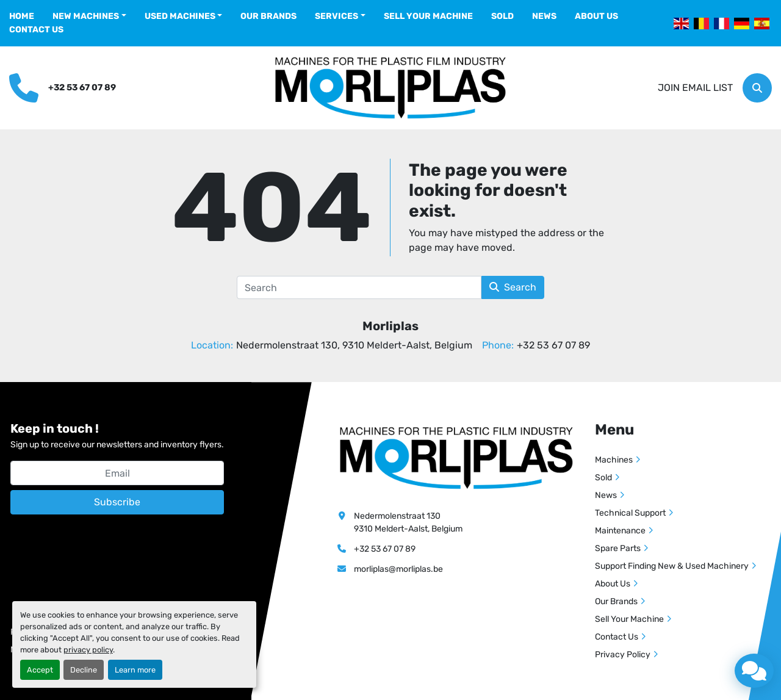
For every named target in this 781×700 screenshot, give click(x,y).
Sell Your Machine (428, 16)
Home (22, 16)
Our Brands (268, 16)
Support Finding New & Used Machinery (672, 566)
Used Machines (180, 16)
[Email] (117, 473)
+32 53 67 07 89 (82, 88)
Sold (502, 16)
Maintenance (620, 531)
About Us (596, 16)
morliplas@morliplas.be (398, 569)
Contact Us (36, 30)
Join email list (695, 88)
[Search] (757, 88)
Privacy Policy (623, 655)
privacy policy (88, 650)
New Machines (86, 16)
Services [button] (337, 16)
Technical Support (630, 513)
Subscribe (117, 502)
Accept (40, 670)
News (544, 16)
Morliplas (390, 326)
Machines (614, 460)
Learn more (135, 670)
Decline (84, 670)
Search (513, 287)
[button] (89, 16)
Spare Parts (618, 548)
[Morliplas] (456, 457)
